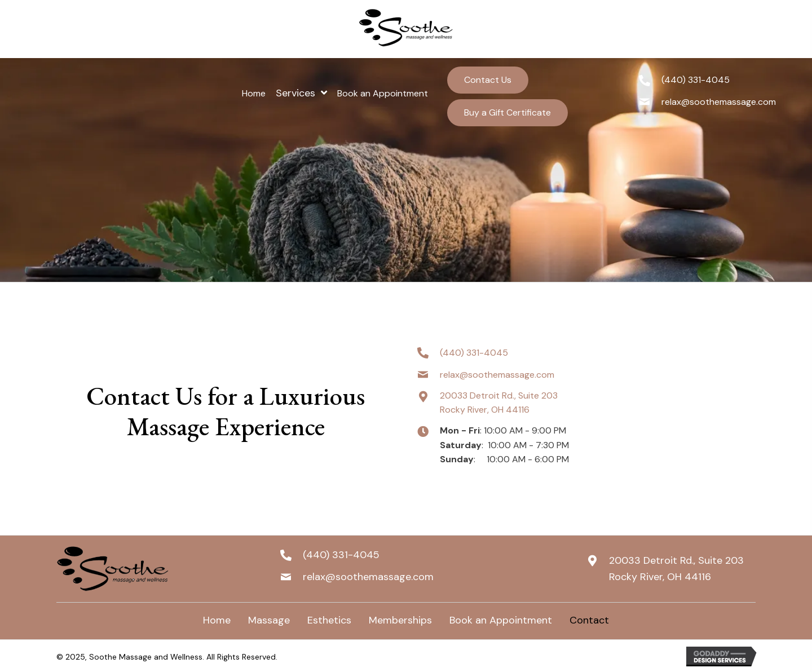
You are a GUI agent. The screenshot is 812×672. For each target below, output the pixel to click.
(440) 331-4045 (696, 80)
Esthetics (329, 620)
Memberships (400, 620)
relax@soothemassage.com (719, 102)
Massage (269, 620)
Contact (589, 620)
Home (217, 620)
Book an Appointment (501, 620)
